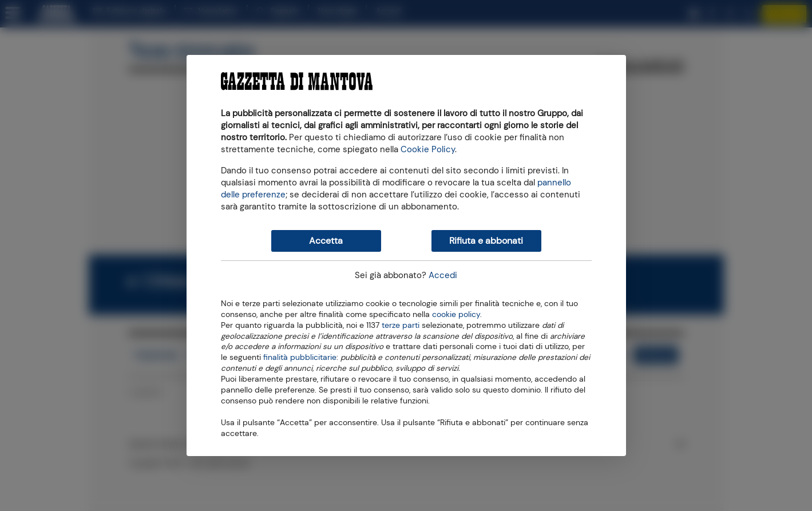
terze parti (401, 324)
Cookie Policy (428, 149)
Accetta (326, 241)
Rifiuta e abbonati (486, 241)
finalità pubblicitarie (300, 356)
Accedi (443, 275)
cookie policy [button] (456, 314)
